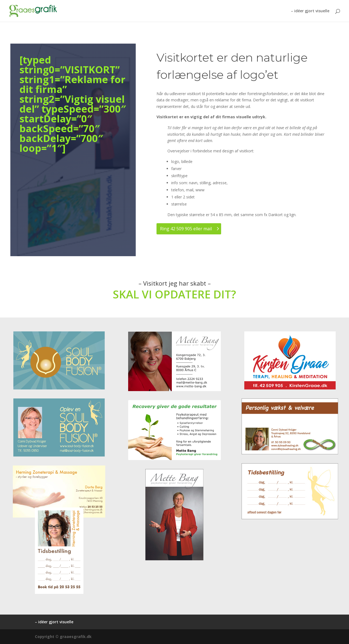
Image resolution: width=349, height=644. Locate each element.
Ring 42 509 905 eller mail (186, 229)
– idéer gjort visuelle (310, 11)
